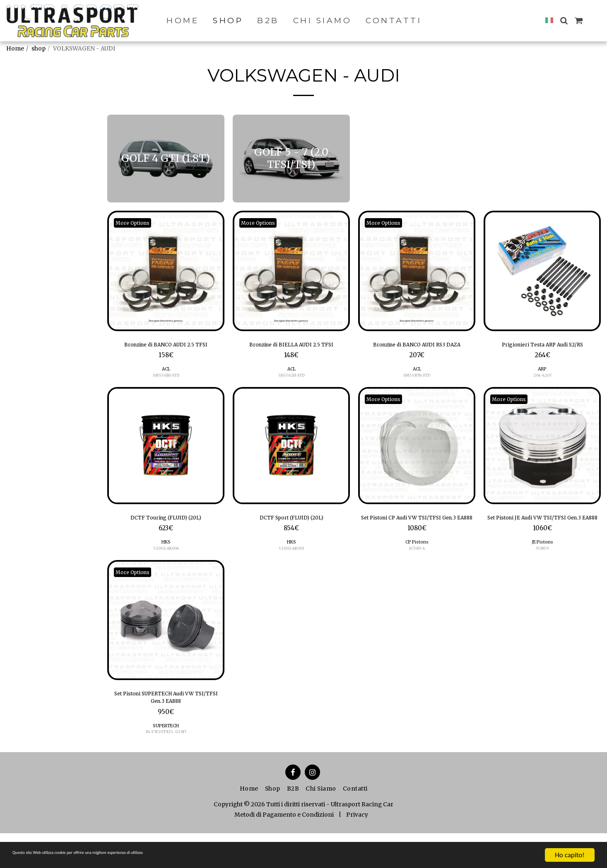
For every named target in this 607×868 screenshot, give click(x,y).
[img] (166, 271)
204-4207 (542, 389)
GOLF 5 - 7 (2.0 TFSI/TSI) (50, 178)
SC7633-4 (417, 576)
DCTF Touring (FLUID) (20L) (166, 533)
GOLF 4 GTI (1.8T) (41, 166)
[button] (564, 20)
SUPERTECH (166, 760)
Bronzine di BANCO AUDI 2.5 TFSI (166, 351)
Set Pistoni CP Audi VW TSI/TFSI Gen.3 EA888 (417, 539)
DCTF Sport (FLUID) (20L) (291, 533)
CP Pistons (417, 570)
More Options (137, 223)
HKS (166, 559)
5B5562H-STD (291, 389)
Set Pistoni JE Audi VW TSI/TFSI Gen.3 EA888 (542, 539)
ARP (542, 383)
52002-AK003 (291, 566)
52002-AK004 (166, 566)
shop (39, 48)
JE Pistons (542, 570)
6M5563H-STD (166, 389)
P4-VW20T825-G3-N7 (166, 766)
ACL (166, 383)
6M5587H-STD (417, 389)
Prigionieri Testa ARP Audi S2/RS (542, 351)
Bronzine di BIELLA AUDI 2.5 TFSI (291, 351)
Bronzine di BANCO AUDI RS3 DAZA (417, 351)
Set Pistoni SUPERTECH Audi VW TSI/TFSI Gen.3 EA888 (166, 729)
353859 (542, 576)
